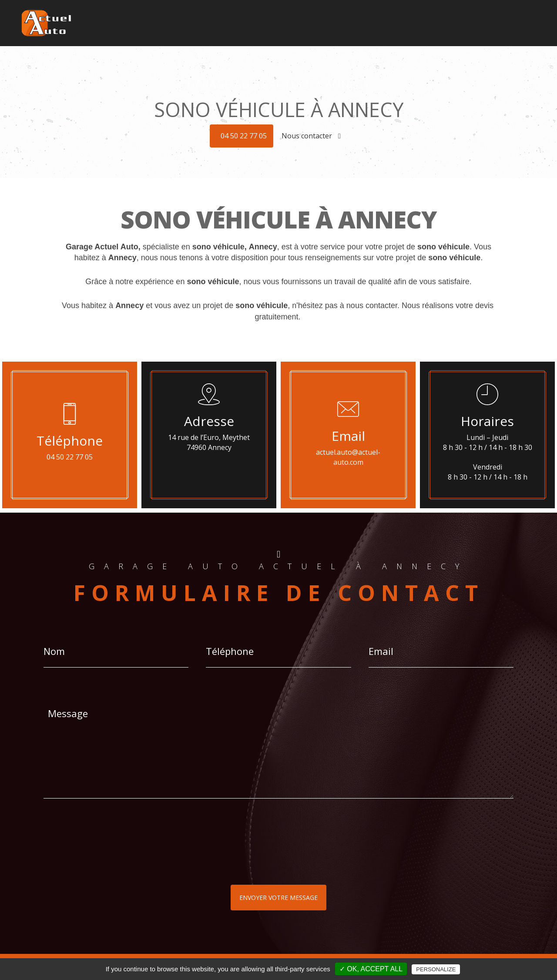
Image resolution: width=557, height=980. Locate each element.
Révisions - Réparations (452, 17)
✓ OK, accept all (371, 969)
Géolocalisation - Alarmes (257, 17)
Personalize (436, 969)
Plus (499, 17)
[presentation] (136, 859)
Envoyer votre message (278, 898)
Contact (523, 17)
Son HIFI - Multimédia (331, 17)
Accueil (203, 17)
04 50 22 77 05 (244, 136)
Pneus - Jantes (389, 17)
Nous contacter (311, 136)
